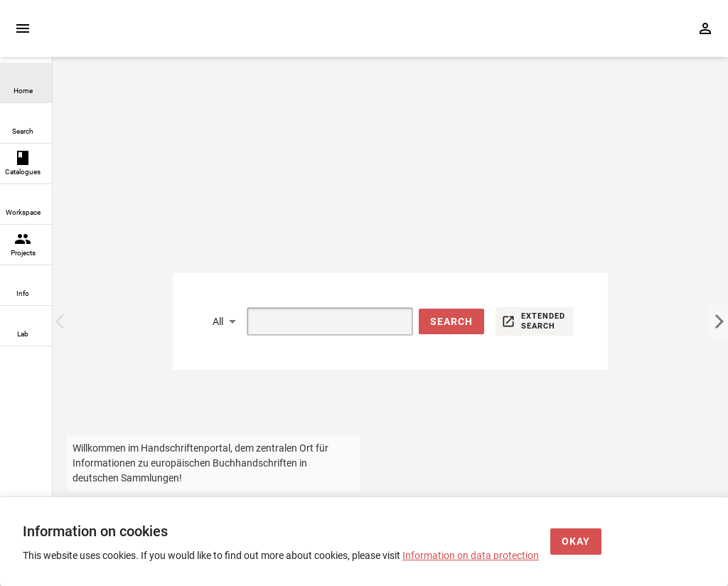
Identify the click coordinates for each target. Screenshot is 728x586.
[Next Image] (718, 321)
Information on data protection (471, 555)
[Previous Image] (63, 321)
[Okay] (576, 542)
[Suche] (314, 321)
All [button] (218, 321)
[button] (451, 322)
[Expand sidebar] (23, 28)
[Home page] (134, 36)
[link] (26, 83)
